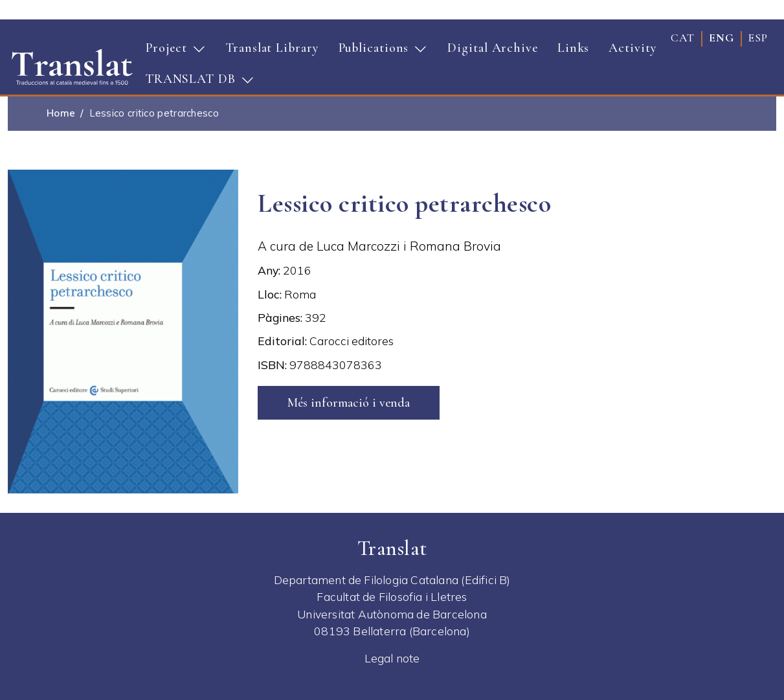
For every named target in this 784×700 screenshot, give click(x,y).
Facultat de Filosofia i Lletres (392, 596)
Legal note (392, 658)
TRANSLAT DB (196, 83)
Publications (379, 52)
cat (683, 38)
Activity (633, 48)
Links (574, 48)
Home (61, 113)
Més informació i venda (349, 403)
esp (758, 38)
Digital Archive (493, 48)
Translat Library (272, 48)
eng (722, 38)
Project (171, 52)
